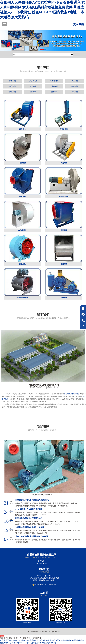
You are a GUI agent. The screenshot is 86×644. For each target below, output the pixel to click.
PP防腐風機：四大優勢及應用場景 (29, 509)
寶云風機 (78, 24)
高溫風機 (75, 81)
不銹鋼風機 (54, 81)
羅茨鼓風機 (33, 81)
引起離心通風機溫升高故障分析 (42, 495)
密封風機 (33, 86)
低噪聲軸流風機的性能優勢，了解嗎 (30, 527)
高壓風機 (13, 86)
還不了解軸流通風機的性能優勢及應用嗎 (31, 536)
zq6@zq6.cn (47, 576)
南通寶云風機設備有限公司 (42, 555)
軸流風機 (54, 92)
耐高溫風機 (75, 394)
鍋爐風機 (13, 92)
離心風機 (13, 81)
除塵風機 (75, 86)
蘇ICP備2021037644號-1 (47, 580)
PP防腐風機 (54, 86)
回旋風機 (75, 92)
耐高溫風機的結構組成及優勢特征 (29, 518)
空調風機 (33, 92)
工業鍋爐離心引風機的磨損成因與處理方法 (32, 500)
